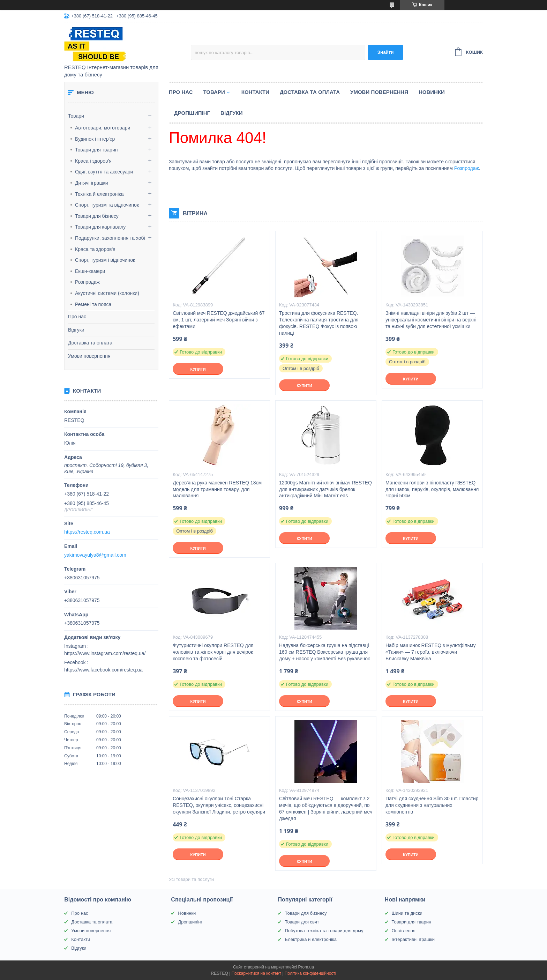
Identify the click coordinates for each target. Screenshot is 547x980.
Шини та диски (407, 913)
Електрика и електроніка (311, 939)
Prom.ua (306, 967)
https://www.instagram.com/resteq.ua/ (105, 653)
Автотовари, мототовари (103, 128)
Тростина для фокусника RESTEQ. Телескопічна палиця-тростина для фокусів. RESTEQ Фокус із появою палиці (319, 323)
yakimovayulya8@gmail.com (95, 555)
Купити (198, 369)
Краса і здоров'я (93, 161)
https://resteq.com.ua (87, 532)
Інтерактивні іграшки (413, 939)
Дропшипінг (192, 113)
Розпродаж (87, 282)
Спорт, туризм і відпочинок (105, 260)
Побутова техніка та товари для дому (324, 931)
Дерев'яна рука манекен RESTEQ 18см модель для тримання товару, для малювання (217, 489)
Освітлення (404, 931)
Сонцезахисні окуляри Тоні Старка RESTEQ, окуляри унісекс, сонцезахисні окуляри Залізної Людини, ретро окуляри (219, 805)
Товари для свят (302, 922)
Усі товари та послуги (191, 879)
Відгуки (76, 330)
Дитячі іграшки (92, 183)
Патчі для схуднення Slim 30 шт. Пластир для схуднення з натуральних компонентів (432, 805)
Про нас (77, 317)
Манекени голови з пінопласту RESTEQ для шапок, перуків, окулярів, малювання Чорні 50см (432, 489)
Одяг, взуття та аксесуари (104, 172)
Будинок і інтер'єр (95, 139)
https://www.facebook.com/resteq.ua (103, 670)
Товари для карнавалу (100, 227)
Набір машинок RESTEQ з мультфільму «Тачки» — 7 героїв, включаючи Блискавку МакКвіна (431, 652)
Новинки (432, 92)
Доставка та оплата (90, 343)
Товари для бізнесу (97, 216)
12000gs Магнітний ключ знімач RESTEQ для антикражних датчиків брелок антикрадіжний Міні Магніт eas (325, 489)
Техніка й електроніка (99, 194)
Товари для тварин (96, 150)
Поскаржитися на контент (256, 973)
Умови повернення (89, 356)
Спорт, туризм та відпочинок (107, 205)
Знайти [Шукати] (386, 52)
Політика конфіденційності (310, 973)
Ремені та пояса (93, 304)
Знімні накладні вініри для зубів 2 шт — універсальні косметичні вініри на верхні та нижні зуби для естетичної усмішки (431, 320)
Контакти (255, 92)
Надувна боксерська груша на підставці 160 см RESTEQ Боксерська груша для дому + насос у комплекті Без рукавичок (324, 652)
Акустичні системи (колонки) (107, 293)
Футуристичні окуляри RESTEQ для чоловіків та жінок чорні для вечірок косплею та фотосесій (213, 652)
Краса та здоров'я (95, 249)
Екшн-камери (90, 271)
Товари (76, 116)
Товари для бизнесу (306, 913)
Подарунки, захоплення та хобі (110, 238)
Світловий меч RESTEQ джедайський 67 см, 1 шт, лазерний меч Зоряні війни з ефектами (219, 320)
